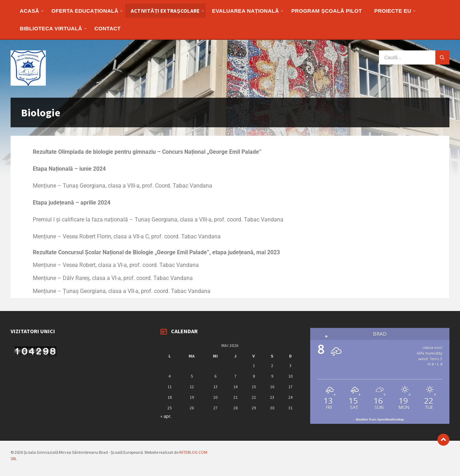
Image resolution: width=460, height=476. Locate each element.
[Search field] (414, 57)
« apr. (166, 416)
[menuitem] (29, 11)
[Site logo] (28, 84)
